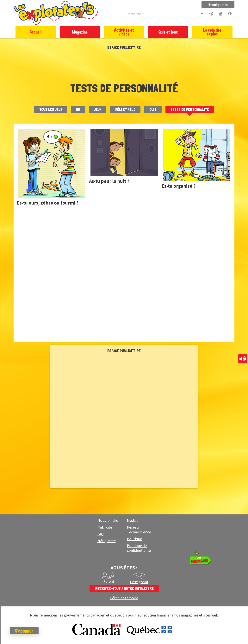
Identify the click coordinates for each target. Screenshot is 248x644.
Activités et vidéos (124, 32)
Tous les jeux (51, 109)
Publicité (105, 527)
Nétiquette (107, 541)
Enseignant (139, 582)
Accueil (36, 32)
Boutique (134, 539)
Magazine (80, 32)
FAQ (101, 534)
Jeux (98, 109)
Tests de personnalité (190, 109)
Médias (133, 521)
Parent (109, 582)
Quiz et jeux (168, 32)
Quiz (153, 109)
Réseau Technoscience (139, 530)
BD (78, 109)
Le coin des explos (212, 32)
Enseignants (218, 4)
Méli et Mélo (125, 109)
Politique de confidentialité (139, 548)
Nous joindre (108, 521)
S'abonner (24, 631)
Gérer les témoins (124, 598)
